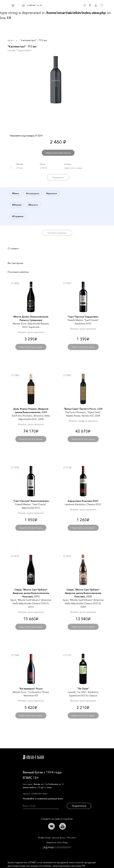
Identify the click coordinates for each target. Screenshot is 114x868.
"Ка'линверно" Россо (31, 689)
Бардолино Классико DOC (83, 501)
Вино (11, 40)
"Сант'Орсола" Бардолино (83, 317)
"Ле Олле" (83, 689)
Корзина (102, 5)
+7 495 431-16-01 (39, 794)
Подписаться (79, 806)
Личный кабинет (96, 5)
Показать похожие (57, 233)
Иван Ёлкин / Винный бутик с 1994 (62, 5)
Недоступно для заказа (58, 153)
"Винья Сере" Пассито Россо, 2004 (83, 409)
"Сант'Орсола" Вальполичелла (31, 501)
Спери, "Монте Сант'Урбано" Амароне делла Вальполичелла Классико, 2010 (31, 593)
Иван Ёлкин (33, 757)
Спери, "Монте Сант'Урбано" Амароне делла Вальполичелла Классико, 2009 (83, 593)
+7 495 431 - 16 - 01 (35, 5)
